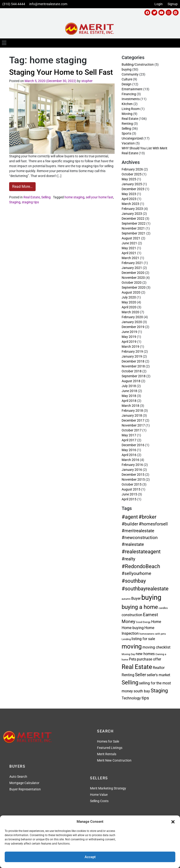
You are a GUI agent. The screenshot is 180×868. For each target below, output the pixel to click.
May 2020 (129, 302)
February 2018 (132, 411)
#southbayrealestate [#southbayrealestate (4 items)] (145, 589)
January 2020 (132, 322)
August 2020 (131, 292)
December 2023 (133, 189)
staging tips (30, 202)
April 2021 (129, 253)
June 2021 (129, 243)
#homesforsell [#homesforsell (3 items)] (153, 524)
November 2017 (133, 425)
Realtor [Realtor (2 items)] (159, 668)
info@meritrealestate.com (48, 4)
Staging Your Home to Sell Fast (61, 72)
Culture (127, 79)
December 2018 (133, 361)
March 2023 (130, 204)
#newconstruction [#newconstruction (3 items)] (140, 538)
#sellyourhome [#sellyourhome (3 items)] (136, 573)
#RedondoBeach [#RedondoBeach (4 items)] (141, 566)
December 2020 (133, 273)
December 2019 (133, 327)
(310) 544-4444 (14, 4)
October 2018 (132, 371)
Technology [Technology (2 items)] (131, 698)
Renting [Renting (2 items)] (128, 675)
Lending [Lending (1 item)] (126, 639)
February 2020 (132, 317)
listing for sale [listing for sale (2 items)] (143, 639)
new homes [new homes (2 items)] (145, 654)
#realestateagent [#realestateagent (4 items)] (141, 551)
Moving (127, 114)
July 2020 (129, 297)
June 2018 (129, 391)
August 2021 (131, 238)
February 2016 (132, 465)
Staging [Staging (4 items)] (159, 691)
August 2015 (131, 489)
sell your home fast (99, 197)
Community (130, 74)
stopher (87, 81)
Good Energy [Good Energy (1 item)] (143, 622)
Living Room (131, 109)
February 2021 (132, 263)
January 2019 (132, 356)
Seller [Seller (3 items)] (141, 675)
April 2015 (129, 499)
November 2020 (133, 278)
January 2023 (132, 214)
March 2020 (130, 312)
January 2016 (132, 470)
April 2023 (129, 199)
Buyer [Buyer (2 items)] (136, 598)
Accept (90, 857)
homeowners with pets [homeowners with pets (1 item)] (153, 634)
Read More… (24, 185)
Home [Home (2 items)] (156, 622)
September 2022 (134, 223)
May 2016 (129, 450)
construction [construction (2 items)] (132, 615)
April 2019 (129, 342)
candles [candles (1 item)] (163, 608)
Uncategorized (132, 138)
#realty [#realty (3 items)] (128, 559)
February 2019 (132, 351)
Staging (15, 202)
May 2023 (129, 194)
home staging (74, 197)
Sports (126, 133)
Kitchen (127, 104)
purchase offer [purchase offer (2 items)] (149, 659)
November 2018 (133, 366)
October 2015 (132, 484)
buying (127, 69)
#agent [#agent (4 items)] (130, 517)
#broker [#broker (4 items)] (147, 517)
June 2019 (129, 332)
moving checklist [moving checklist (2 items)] (156, 647)
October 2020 (132, 283)
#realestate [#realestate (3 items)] (133, 544)
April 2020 (129, 307)
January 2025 (132, 184)
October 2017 (132, 430)
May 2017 (129, 435)
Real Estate (32, 197)
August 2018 (131, 381)
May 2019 (129, 337)
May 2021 (129, 248)
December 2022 (133, 219)
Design (127, 84)
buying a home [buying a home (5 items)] (140, 607)
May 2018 (129, 396)
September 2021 (134, 233)
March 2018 (130, 406)
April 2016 (129, 455)
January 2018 (132, 415)
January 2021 (132, 268)
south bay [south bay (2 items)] (142, 691)
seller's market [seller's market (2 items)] (158, 675)
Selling (46, 197)
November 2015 (133, 479)
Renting (127, 124)
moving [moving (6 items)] (132, 646)
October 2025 (132, 174)
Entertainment (132, 89)
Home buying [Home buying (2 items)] (133, 628)
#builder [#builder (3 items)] (130, 524)
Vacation (128, 143)
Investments (131, 99)
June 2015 (129, 494)
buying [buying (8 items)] (151, 597)
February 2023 (132, 209)
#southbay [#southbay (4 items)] (134, 581)
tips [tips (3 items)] (145, 698)
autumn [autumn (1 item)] (126, 599)
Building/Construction (138, 64)
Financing (129, 94)
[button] (173, 822)
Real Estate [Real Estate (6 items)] (137, 667)
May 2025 (129, 179)
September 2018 (134, 376)
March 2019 (130, 347)
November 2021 (133, 228)
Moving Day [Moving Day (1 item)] (128, 654)
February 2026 (132, 169)
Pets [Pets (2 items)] (133, 659)
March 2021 (130, 258)
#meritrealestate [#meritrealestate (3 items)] (138, 531)
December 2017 (133, 420)
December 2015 (133, 475)
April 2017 (129, 440)
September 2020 (134, 287)
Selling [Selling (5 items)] (130, 682)
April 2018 (129, 401)
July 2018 (129, 386)
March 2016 (130, 460)
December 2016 (133, 445)
